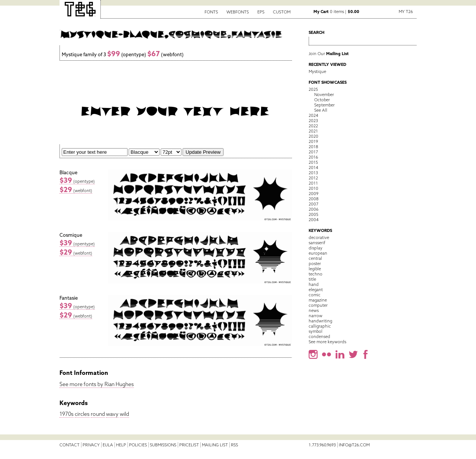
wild (124, 414)
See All (321, 110)
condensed (319, 337)
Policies (138, 445)
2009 (313, 194)
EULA (108, 445)
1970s (67, 414)
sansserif (317, 243)
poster (315, 264)
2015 (313, 162)
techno (316, 274)
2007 (313, 204)
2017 (313, 152)
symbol (316, 331)
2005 (313, 214)
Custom (282, 12)
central (315, 258)
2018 (313, 147)
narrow (316, 316)
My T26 (406, 12)
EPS (261, 12)
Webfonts (238, 12)
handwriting (320, 321)
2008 (313, 199)
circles (82, 414)
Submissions (163, 445)
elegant (316, 290)
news (314, 310)
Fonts (211, 12)
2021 (313, 131)
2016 (313, 157)
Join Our (329, 54)
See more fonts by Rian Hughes (97, 384)
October (322, 100)
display (316, 248)
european (318, 253)
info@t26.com (354, 445)
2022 (313, 126)
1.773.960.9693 (322, 445)
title (312, 279)
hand (314, 284)
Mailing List (215, 445)
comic (315, 295)
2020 (313, 136)
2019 (313, 141)
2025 (313, 89)
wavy (112, 414)
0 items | (336, 12)
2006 (313, 209)
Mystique (317, 71)
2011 (313, 183)
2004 (314, 220)
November (324, 95)
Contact (70, 445)
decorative (319, 238)
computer (318, 305)
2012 (313, 178)
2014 (313, 168)
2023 (313, 121)
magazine (318, 300)
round (98, 414)
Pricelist (189, 445)
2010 (313, 188)
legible (315, 269)
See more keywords (327, 342)
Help (121, 445)
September (324, 105)
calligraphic (320, 326)
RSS (234, 445)
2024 (313, 115)
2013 (313, 173)
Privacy (91, 445)
